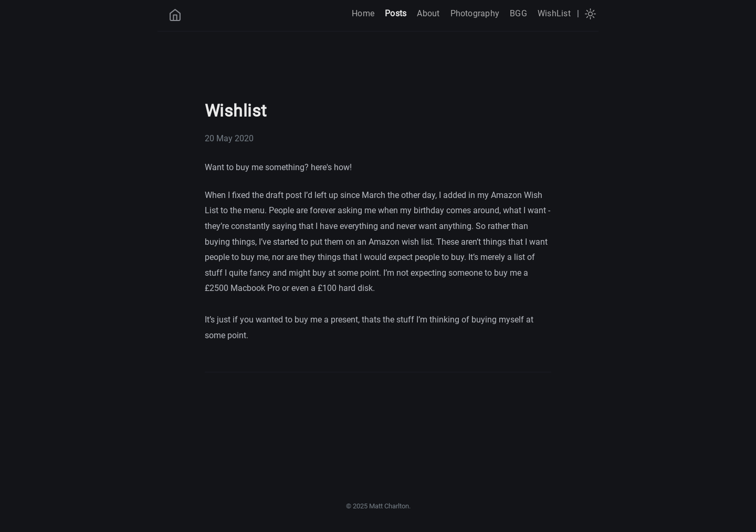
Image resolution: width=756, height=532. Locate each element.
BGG (518, 13)
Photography (475, 13)
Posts (396, 13)
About (428, 13)
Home (363, 13)
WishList (554, 13)
